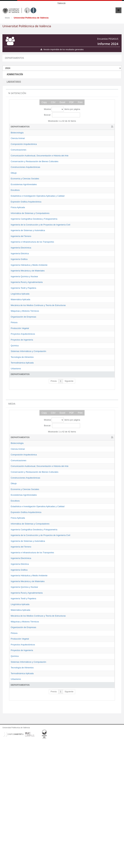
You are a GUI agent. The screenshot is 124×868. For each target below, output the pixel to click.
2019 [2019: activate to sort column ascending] (44, 127)
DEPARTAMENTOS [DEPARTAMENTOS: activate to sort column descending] (20, 127)
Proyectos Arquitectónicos (23, 394)
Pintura (14, 383)
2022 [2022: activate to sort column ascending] (74, 127)
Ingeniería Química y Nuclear (24, 325)
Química (15, 406)
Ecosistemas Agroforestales (24, 199)
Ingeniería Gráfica (19, 301)
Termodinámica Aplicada (22, 426)
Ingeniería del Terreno (21, 275)
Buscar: (62, 115)
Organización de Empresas (23, 377)
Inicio (7, 18)
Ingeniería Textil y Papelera (23, 339)
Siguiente (69, 444)
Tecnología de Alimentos (22, 420)
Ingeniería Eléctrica (20, 295)
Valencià (61, 3)
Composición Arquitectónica (24, 144)
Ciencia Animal (18, 138)
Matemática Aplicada (20, 351)
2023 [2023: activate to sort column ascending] (89, 127)
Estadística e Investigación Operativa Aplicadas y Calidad (23, 214)
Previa (54, 444)
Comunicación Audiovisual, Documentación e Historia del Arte (25, 159)
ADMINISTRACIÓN (15, 74)
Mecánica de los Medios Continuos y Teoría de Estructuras (22, 359)
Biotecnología (17, 133)
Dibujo (14, 185)
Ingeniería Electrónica (21, 290)
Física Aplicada (18, 231)
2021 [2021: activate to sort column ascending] (59, 127)
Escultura (15, 205)
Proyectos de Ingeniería (22, 400)
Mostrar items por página (62, 109)
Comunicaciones (19, 150)
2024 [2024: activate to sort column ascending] (103, 127)
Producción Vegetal (20, 388)
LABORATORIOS (14, 82)
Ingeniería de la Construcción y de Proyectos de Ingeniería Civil (24, 258)
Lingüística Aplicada (20, 345)
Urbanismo (16, 432)
